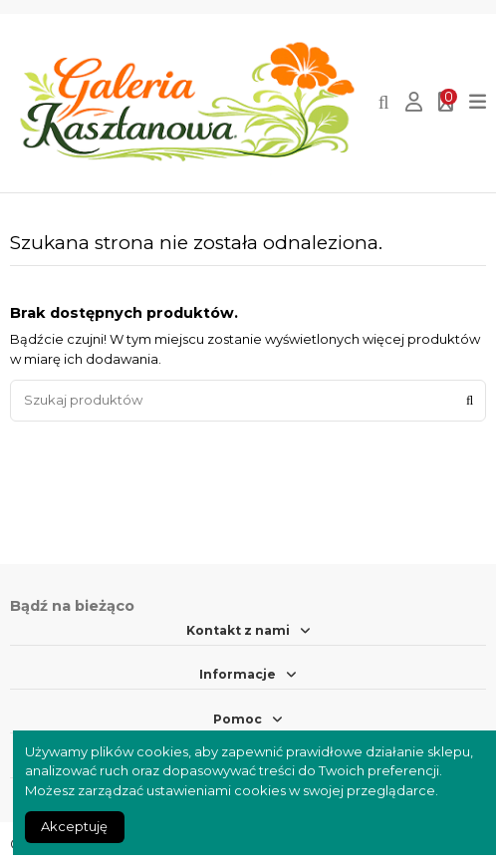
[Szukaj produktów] (470, 401)
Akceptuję (74, 826)
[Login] (414, 103)
